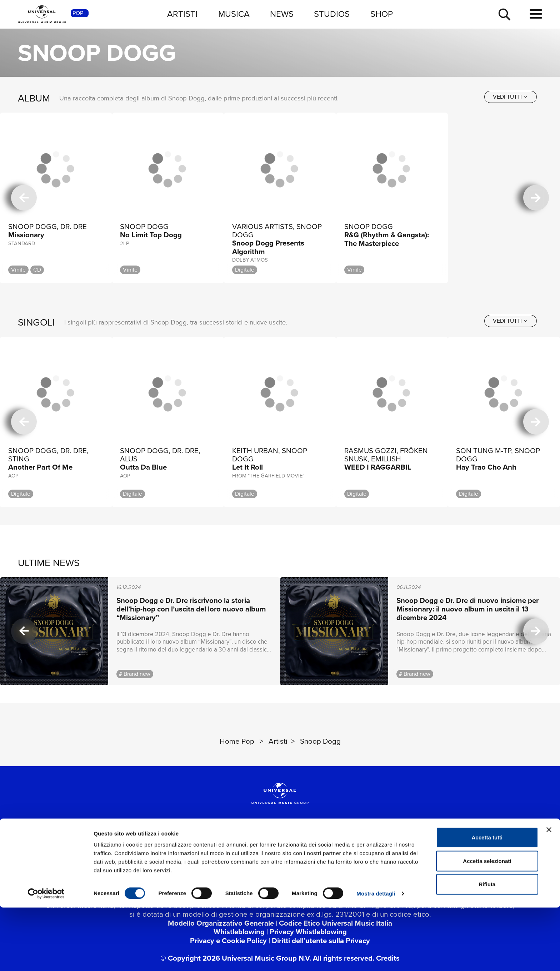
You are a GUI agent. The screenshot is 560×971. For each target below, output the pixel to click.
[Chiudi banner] (549, 893)
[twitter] (191, 843)
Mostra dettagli (376, 957)
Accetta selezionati (487, 924)
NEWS (282, 14)
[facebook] (164, 843)
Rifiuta (487, 948)
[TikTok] (270, 843)
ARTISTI (182, 14)
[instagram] (244, 843)
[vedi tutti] (511, 97)
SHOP (382, 14)
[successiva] (536, 198)
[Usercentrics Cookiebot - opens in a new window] (46, 957)
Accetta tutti (487, 901)
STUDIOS (332, 14)
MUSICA (234, 14)
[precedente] (24, 198)
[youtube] (217, 843)
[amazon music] (360, 843)
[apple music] (334, 843)
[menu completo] (536, 14)
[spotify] (307, 843)
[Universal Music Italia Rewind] (387, 843)
